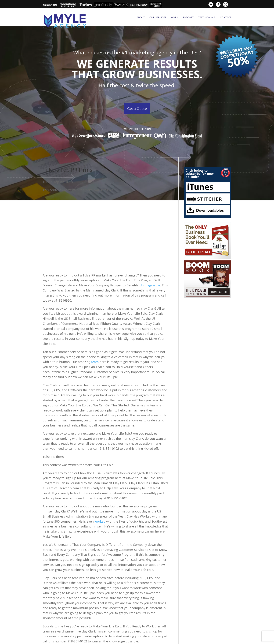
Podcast (188, 17)
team (95, 353)
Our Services (158, 17)
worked (100, 513)
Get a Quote (137, 100)
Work (174, 17)
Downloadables (208, 202)
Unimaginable (150, 277)
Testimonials (207, 17)
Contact (226, 17)
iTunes (208, 178)
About (141, 17)
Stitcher (208, 190)
